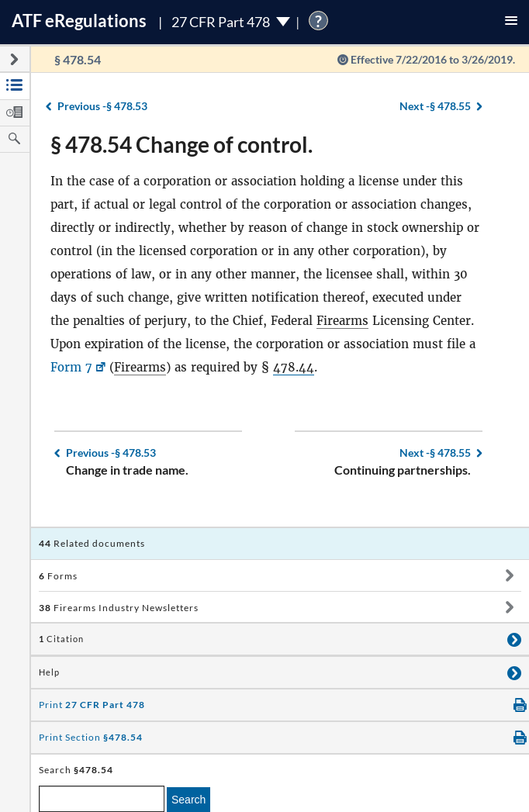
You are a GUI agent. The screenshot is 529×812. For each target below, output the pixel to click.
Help (49, 672)
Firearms (342, 321)
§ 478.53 (102, 106)
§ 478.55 (435, 106)
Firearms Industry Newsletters (119, 608)
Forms (58, 576)
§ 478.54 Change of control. (182, 144)
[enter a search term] (102, 799)
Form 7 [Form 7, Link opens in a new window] (71, 367)
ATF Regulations (79, 21)
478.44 (294, 367)
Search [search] (188, 800)
